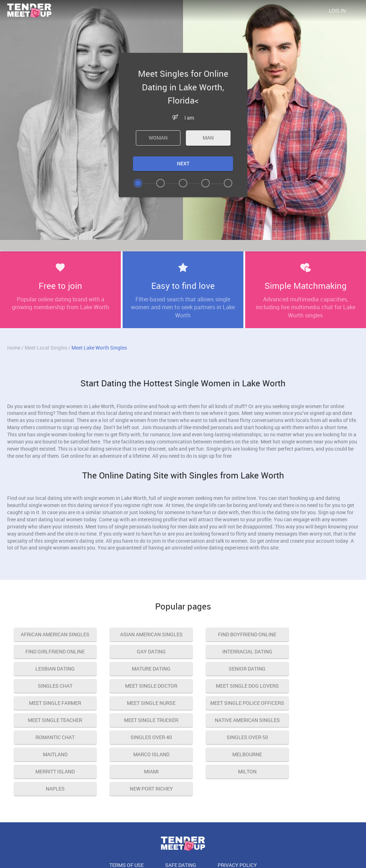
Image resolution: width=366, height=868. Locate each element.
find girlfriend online (315, 634)
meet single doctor (227, 669)
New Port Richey (315, 754)
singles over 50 (315, 720)
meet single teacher (315, 686)
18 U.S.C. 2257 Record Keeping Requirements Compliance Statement (183, 847)
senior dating (51, 669)
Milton (139, 754)
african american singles (51, 634)
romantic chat (139, 720)
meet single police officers (227, 688)
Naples (227, 754)
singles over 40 (227, 720)
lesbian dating (227, 651)
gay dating (51, 651)
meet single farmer (51, 686)
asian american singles (139, 634)
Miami (51, 754)
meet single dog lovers (315, 669)
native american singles (51, 720)
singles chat (139, 669)
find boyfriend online (227, 634)
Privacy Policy (237, 831)
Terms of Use (127, 831)
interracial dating (139, 651)
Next (183, 163)
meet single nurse (139, 686)
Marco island (139, 737)
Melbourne (227, 737)
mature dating (315, 651)
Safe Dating (181, 831)
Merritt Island (315, 737)
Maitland (51, 737)
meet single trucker (315, 703)
